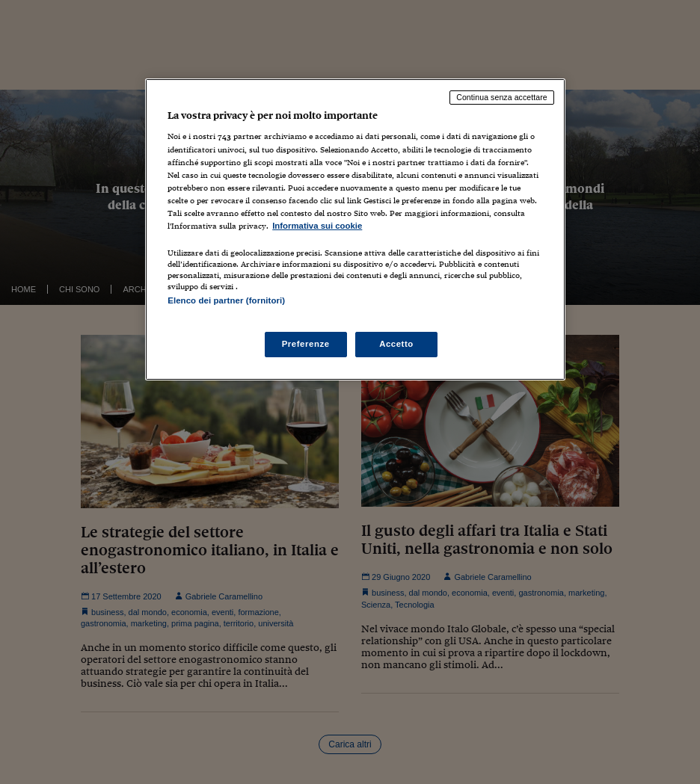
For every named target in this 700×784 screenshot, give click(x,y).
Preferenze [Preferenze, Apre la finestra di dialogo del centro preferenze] (306, 344)
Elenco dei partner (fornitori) (226, 300)
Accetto (396, 344)
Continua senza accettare (502, 97)
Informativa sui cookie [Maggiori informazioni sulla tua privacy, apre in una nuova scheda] (317, 226)
